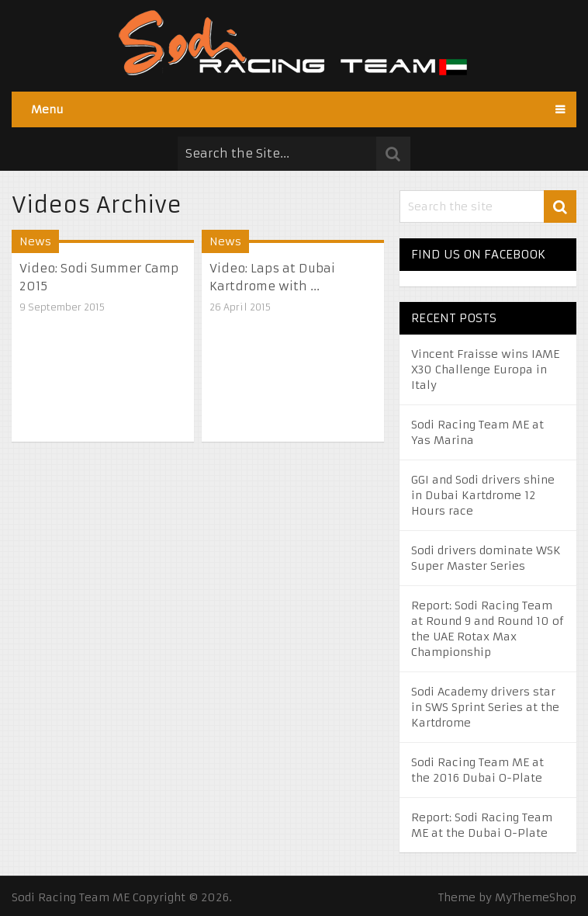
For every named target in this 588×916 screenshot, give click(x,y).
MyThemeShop (536, 897)
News (35, 241)
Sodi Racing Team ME (71, 897)
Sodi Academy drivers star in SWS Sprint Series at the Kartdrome (485, 707)
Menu (47, 109)
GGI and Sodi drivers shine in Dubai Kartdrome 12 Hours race (483, 495)
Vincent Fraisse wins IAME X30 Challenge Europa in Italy (485, 370)
